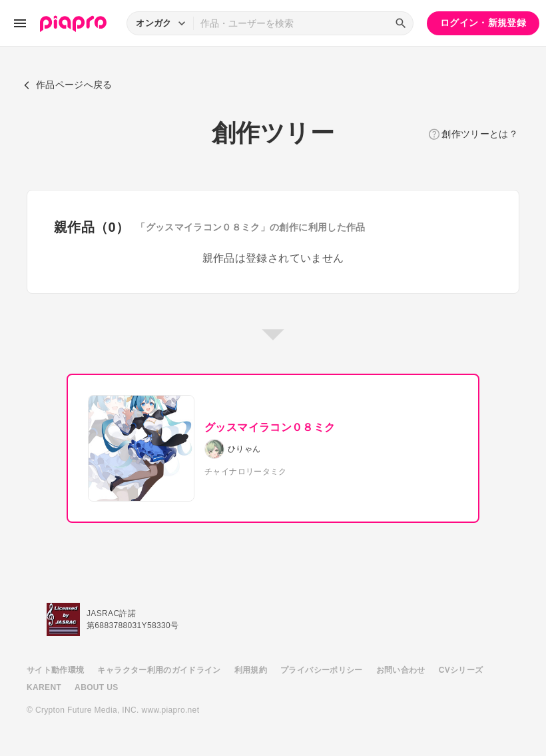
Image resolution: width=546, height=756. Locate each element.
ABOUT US (96, 687)
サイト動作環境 (55, 670)
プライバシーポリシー (322, 670)
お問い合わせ (401, 670)
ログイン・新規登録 (483, 23)
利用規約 (251, 670)
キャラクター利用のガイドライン (159, 670)
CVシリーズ (461, 670)
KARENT (44, 687)
